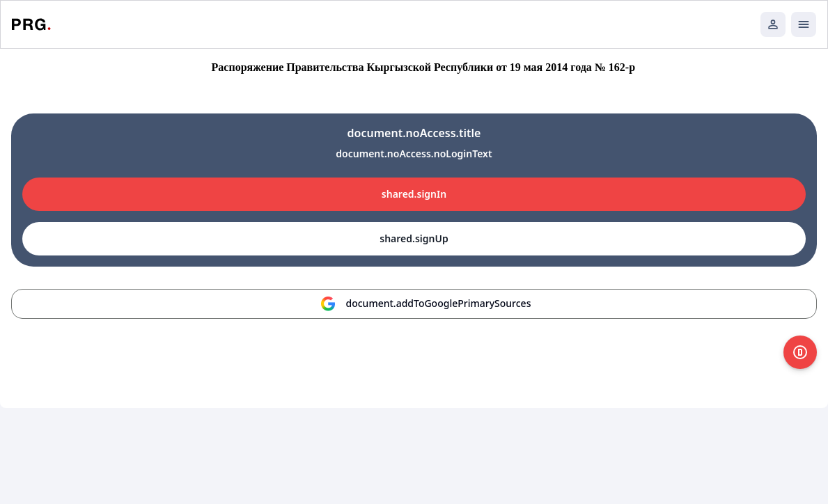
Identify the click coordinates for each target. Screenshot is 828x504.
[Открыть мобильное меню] (804, 24)
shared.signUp (414, 238)
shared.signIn (414, 194)
